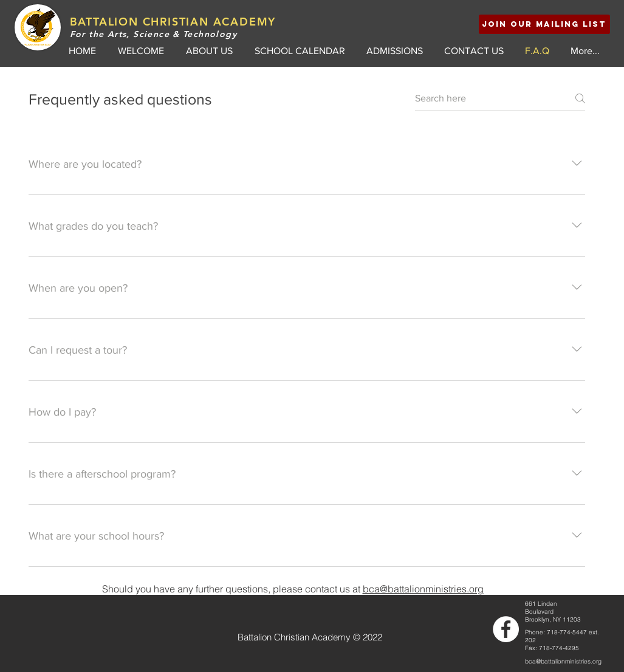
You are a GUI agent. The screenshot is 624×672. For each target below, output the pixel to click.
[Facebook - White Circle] (506, 629)
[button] (544, 24)
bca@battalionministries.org (423, 589)
